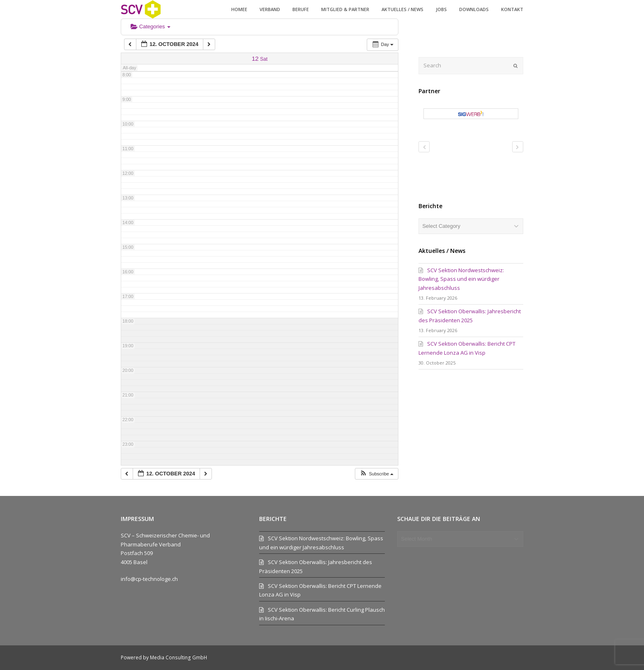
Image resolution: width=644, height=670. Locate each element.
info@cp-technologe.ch (149, 579)
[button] (376, 474)
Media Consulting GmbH (178, 657)
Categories (151, 26)
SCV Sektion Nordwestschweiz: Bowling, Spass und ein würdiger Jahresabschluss (461, 279)
